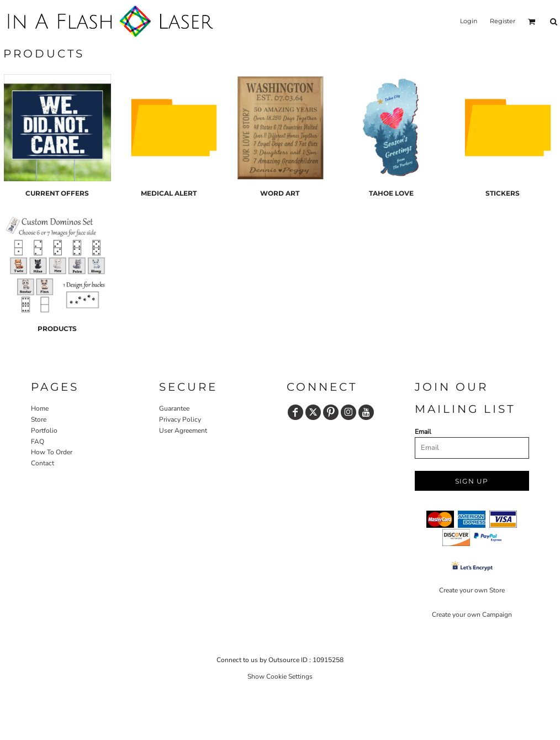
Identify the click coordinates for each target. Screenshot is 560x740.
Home (40, 408)
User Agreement (183, 431)
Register (503, 21)
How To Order (52, 452)
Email (423, 432)
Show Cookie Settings (280, 676)
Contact (43, 463)
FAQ (38, 442)
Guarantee (174, 408)
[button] (532, 22)
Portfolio (44, 431)
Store (39, 419)
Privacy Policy (180, 419)
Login (469, 21)
